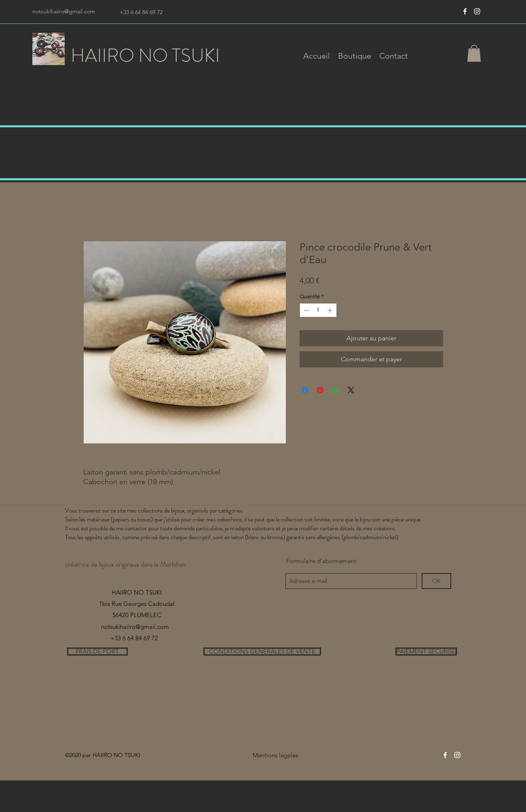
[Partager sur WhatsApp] (336, 390)
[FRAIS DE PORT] (97, 652)
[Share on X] (351, 390)
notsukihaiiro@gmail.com (64, 11)
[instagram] (477, 11)
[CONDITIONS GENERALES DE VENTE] (262, 652)
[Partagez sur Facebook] (305, 390)
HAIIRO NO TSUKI (145, 56)
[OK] (436, 581)
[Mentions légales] (276, 755)
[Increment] (331, 310)
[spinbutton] (318, 310)
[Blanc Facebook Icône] (465, 11)
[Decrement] (306, 310)
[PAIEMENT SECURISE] (426, 652)
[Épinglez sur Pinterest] (320, 390)
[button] (355, 56)
